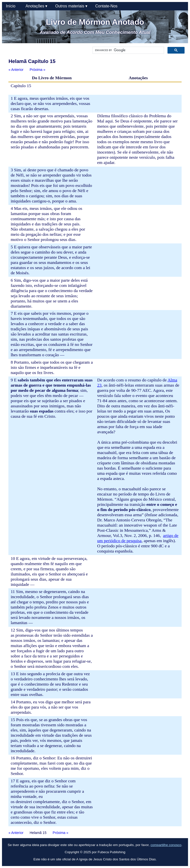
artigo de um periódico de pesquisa (138, 538)
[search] (128, 50)
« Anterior (16, 70)
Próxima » (37, 70)
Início (12, 6)
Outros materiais (71, 6)
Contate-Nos (106, 6)
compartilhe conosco (166, 845)
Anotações (36, 6)
